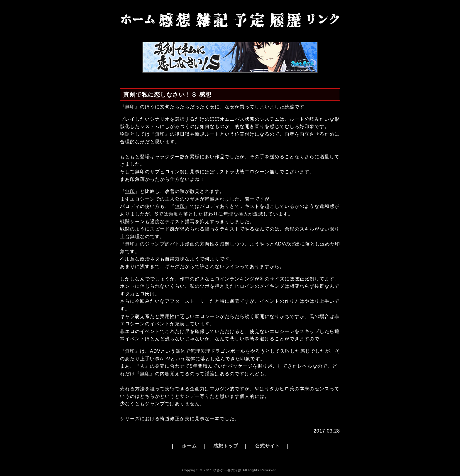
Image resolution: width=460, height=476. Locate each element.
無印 (130, 107)
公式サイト (267, 446)
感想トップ (226, 446)
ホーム (189, 446)
